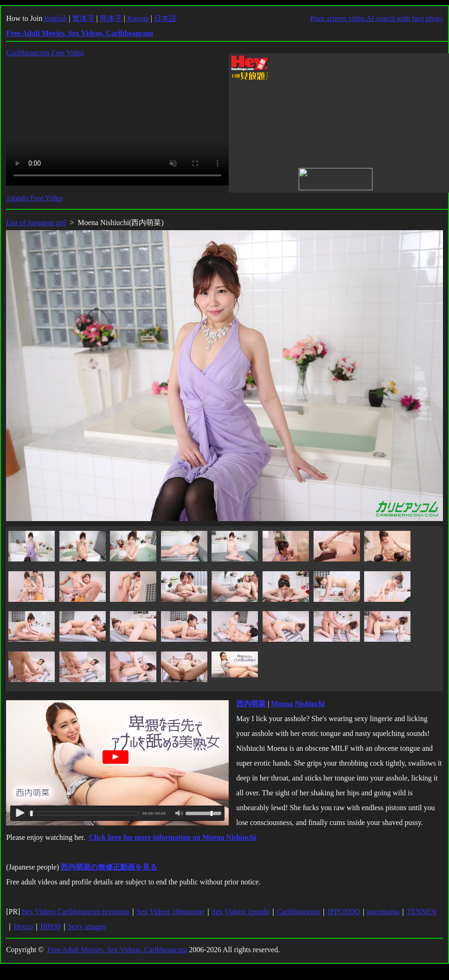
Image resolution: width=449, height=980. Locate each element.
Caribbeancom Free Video (45, 53)
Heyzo (23, 926)
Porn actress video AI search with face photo (377, 18)
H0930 (51, 926)
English (55, 18)
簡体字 (111, 18)
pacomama (383, 912)
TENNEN (422, 912)
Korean (138, 18)
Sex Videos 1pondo (241, 912)
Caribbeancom (298, 912)
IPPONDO (343, 912)
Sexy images (87, 926)
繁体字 (83, 18)
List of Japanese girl (36, 222)
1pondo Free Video (34, 198)
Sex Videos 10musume (171, 912)
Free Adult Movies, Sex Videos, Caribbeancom (117, 950)
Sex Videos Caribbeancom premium (75, 912)
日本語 (165, 18)
